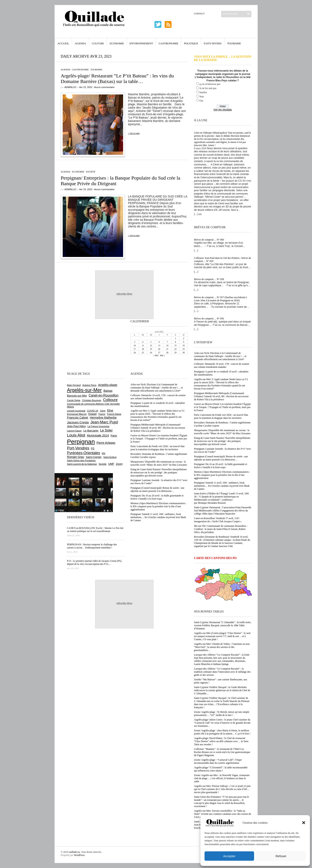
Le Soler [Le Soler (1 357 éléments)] (106, 430)
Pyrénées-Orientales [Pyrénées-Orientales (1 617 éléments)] (84, 453)
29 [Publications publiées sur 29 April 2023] (175, 353)
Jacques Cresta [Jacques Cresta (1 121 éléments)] (78, 422)
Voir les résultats (223, 110)
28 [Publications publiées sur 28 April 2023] (167, 353)
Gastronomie (169, 43)
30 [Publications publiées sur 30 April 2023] (183, 353)
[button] (304, 823)
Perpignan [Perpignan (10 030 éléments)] (81, 442)
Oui (201, 101)
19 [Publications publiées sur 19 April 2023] (151, 349)
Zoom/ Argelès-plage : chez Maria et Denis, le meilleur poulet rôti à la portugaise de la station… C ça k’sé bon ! (222, 732)
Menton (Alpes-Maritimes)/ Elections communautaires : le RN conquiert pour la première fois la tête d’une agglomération (222, 475)
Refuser (281, 856)
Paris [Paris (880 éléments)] (114, 436)
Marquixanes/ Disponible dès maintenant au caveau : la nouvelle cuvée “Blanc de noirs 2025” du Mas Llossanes (222, 432)
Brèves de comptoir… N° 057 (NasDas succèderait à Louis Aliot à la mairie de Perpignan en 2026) (220, 299)
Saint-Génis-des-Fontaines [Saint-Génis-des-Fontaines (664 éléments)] (81, 460)
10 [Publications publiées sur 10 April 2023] (135, 345)
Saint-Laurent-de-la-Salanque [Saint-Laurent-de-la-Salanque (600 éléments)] (82, 464)
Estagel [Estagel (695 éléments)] (92, 414)
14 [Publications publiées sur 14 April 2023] (167, 345)
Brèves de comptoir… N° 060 (209, 240)
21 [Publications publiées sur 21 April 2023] (167, 349)
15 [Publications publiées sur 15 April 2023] (175, 345)
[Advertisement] (81, 345)
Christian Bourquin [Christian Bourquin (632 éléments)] (92, 400)
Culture (98, 43)
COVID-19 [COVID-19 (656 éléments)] (93, 411)
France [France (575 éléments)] (102, 414)
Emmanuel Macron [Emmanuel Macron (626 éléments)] (77, 414)
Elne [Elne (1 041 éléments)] (110, 410)
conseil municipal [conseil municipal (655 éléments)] (76, 411)
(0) (200, 214)
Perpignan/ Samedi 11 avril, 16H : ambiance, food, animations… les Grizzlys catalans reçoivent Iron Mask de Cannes (222, 486)
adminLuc (71, 87)
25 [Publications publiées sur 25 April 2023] (143, 353)
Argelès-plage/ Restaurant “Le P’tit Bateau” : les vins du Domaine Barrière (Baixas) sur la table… (117, 79)
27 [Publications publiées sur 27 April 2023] (159, 353)
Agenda (80, 43)
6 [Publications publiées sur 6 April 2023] (159, 342)
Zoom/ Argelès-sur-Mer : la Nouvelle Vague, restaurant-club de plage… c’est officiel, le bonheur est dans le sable (222, 778)
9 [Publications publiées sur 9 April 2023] (184, 342)
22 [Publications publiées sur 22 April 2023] (175, 349)
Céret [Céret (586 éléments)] (102, 411)
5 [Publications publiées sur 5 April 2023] (151, 342)
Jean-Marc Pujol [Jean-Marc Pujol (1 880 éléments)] (104, 422)
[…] (196, 214)
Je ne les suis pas (208, 88)
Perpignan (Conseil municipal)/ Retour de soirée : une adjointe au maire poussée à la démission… (221, 458)
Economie (117, 43)
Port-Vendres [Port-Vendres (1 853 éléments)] (78, 448)
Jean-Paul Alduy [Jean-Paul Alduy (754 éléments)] (76, 426)
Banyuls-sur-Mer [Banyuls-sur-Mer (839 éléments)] (77, 396)
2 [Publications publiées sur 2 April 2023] (184, 338)
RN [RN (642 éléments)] (104, 453)
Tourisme (234, 43)
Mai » (162, 355)
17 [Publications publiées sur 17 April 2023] (135, 349)
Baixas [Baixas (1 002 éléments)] (108, 391)
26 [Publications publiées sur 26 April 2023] (151, 353)
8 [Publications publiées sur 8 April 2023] (175, 342)
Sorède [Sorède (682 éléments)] (103, 464)
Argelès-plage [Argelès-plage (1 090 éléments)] (108, 385)
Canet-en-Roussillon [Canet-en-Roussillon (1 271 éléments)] (104, 395)
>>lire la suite (134, 133)
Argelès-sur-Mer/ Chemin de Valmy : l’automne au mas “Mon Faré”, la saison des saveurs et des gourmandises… (222, 647)
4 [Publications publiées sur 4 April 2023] (143, 342)
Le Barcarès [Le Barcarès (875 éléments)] (91, 431)
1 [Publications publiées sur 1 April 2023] (175, 338)
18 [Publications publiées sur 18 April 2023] (143, 349)
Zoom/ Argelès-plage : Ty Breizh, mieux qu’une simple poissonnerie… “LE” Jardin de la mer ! (222, 714)
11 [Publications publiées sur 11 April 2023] (143, 345)
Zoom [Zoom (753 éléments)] (119, 464)
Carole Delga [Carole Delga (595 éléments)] (74, 400)
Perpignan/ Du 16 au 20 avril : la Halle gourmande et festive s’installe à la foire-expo (221, 466)
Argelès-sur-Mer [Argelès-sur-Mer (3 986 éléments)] (84, 390)
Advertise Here (124, 294)
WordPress (79, 855)
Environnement (141, 43)
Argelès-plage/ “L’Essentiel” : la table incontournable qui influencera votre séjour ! (221, 769)
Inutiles (203, 92)
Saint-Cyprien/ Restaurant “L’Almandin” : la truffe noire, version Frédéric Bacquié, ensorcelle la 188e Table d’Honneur (223, 625)
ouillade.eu (74, 852)
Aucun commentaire (104, 87)
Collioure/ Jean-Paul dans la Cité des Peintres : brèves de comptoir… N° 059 (223, 260)
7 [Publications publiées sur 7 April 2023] (167, 342)
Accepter (229, 856)
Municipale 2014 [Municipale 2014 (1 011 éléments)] (98, 435)
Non (202, 97)
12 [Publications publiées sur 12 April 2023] (151, 345)
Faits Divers (213, 43)
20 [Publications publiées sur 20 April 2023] (159, 349)
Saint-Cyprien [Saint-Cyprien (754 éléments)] (94, 457)
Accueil (63, 43)
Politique (191, 43)
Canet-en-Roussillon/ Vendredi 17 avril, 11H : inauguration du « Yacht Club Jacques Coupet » (218, 520)
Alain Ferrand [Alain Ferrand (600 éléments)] (74, 385)
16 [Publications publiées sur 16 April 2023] (183, 345)
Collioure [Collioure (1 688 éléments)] (110, 400)
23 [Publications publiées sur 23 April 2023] (183, 349)
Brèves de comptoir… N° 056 (209, 319)
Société (91, 172)
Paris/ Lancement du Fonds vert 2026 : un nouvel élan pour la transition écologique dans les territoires (221, 416)
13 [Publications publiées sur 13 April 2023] (159, 345)
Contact (199, 14)
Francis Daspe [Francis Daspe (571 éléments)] (114, 414)
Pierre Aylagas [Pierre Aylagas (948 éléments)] (106, 443)
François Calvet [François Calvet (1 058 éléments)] (78, 418)
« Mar (156, 355)
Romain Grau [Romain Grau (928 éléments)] (76, 457)
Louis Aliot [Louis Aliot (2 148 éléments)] (76, 435)
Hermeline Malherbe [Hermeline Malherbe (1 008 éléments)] (103, 418)
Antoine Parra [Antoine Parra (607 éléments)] (89, 385)
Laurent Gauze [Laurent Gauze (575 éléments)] (74, 431)
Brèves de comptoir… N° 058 (209, 279)
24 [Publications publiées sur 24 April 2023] (135, 353)
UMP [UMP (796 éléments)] (111, 464)
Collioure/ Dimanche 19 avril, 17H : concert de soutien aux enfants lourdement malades (222, 365)
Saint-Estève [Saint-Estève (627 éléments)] (110, 457)
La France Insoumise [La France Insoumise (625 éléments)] (98, 426)
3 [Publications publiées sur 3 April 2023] (135, 342)
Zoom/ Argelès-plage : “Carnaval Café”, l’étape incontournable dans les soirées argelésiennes (218, 761)
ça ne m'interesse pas (210, 84)
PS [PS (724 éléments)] (93, 449)
